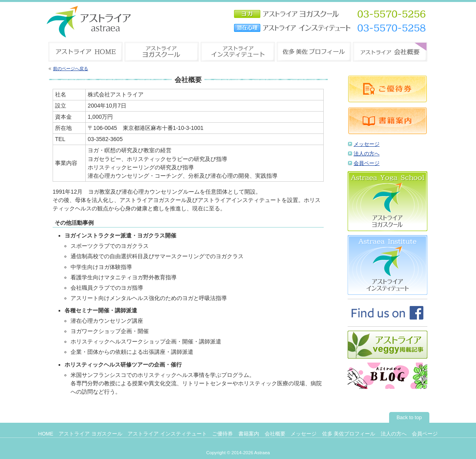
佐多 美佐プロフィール (349, 434)
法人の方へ (367, 154)
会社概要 (275, 434)
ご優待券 (222, 434)
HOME (46, 434)
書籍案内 (249, 434)
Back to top (409, 418)
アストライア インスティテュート (167, 434)
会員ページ (367, 163)
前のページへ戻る (71, 69)
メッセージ (367, 144)
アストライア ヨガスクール (90, 434)
